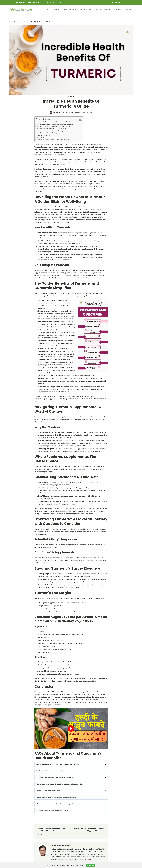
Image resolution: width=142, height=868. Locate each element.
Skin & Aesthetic (87, 9)
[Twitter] (113, 2)
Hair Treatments (71, 9)
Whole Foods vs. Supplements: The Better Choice (52, 128)
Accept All (90, 865)
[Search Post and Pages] (125, 2)
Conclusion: (40, 137)
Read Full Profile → (87, 859)
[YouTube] (119, 2)
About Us (57, 9)
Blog (16, 22)
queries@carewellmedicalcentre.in (31, 2)
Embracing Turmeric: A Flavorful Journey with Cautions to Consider (58, 131)
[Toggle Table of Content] (79, 119)
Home (48, 9)
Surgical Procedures (104, 9)
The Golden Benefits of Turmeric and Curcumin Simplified (55, 124)
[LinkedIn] (116, 2)
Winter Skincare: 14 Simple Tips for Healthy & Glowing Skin (53, 830)
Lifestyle (71, 97)
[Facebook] (109, 2)
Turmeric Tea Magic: (43, 135)
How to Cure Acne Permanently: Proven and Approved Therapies (90, 830)
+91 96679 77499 (55, 2)
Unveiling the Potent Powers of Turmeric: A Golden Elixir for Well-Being (59, 122)
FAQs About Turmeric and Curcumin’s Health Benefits (53, 140)
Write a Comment (87, 112)
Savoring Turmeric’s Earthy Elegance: (48, 133)
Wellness (119, 9)
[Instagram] (122, 2)
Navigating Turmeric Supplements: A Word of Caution (54, 126)
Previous (44, 835)
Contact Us (130, 9)
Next (100, 835)
